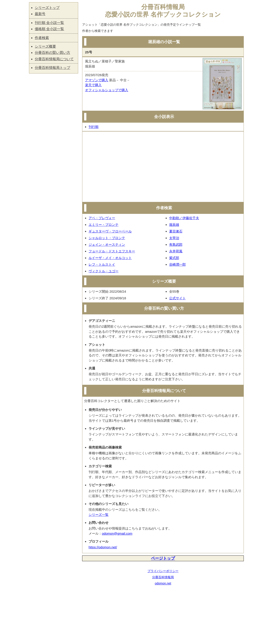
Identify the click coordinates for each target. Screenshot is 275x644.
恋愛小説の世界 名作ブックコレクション (163, 15)
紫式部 (174, 258)
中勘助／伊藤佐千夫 (184, 218)
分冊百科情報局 (163, 577)
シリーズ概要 (45, 46)
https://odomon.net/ (103, 547)
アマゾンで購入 (97, 80)
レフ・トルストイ (102, 264)
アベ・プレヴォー (102, 218)
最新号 (40, 14)
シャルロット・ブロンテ (107, 238)
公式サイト (177, 298)
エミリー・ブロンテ (104, 225)
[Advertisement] (163, 167)
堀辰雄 (174, 225)
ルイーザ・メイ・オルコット (110, 258)
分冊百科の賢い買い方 (52, 53)
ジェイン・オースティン (107, 245)
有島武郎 (176, 245)
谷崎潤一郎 (177, 264)
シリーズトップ (47, 8)
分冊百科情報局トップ (52, 68)
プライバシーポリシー (163, 571)
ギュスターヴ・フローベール (110, 231)
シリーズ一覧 (99, 515)
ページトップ (163, 558)
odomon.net (163, 583)
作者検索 (42, 38)
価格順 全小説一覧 (49, 29)
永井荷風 (176, 251)
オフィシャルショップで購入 (107, 90)
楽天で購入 (93, 85)
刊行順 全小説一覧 (49, 23)
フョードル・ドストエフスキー (112, 251)
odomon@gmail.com (117, 533)
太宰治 (174, 238)
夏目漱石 (176, 231)
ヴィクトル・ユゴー (104, 271)
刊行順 (94, 127)
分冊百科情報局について (54, 59)
